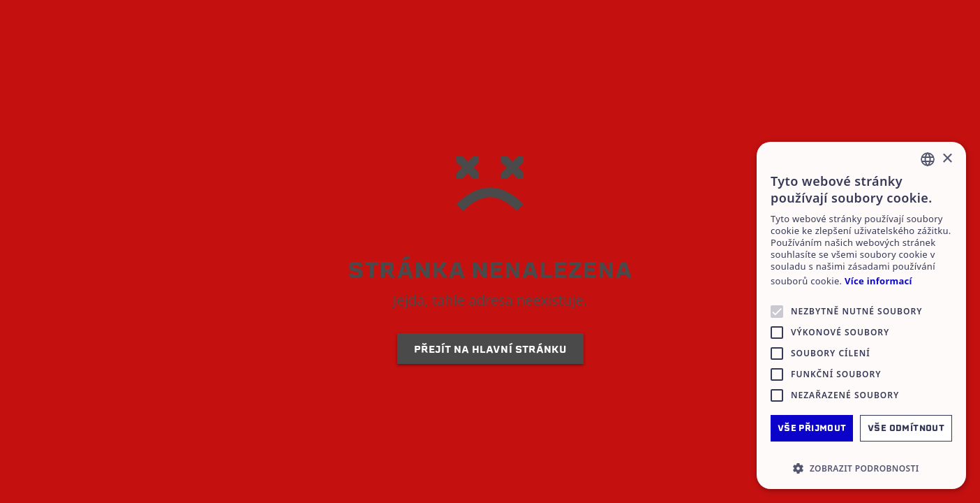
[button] (861, 468)
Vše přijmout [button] (812, 428)
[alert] (861, 315)
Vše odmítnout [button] (906, 428)
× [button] (947, 159)
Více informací (878, 281)
